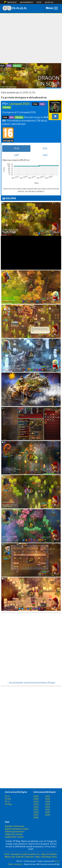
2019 (36, 815)
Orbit (7, 854)
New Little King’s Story (46, 857)
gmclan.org (49, 2)
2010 (48, 815)
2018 (36, 818)
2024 (36, 802)
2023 (36, 804)
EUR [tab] (45, 148)
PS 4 (7, 796)
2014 (48, 804)
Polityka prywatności (15, 832)
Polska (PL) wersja (14, 834)
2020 (36, 812)
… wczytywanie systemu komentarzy (31, 683)
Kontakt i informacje (15, 826)
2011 (47, 812)
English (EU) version (14, 837)
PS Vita (8, 804)
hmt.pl (39, 2)
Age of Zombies (49, 854)
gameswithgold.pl (27, 2)
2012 (48, 810)
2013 (48, 807)
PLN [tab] (16, 148)
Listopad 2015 (20, 104)
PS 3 (7, 802)
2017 (48, 796)
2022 (36, 807)
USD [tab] (45, 155)
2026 (36, 796)
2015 (48, 802)
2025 (36, 799)
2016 (48, 799)
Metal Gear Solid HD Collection (19, 857)
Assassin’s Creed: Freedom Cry (25, 854)
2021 (36, 810)
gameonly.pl (10, 2)
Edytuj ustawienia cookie (17, 829)
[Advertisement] (31, 38)
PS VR (8, 799)
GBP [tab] (17, 155)
